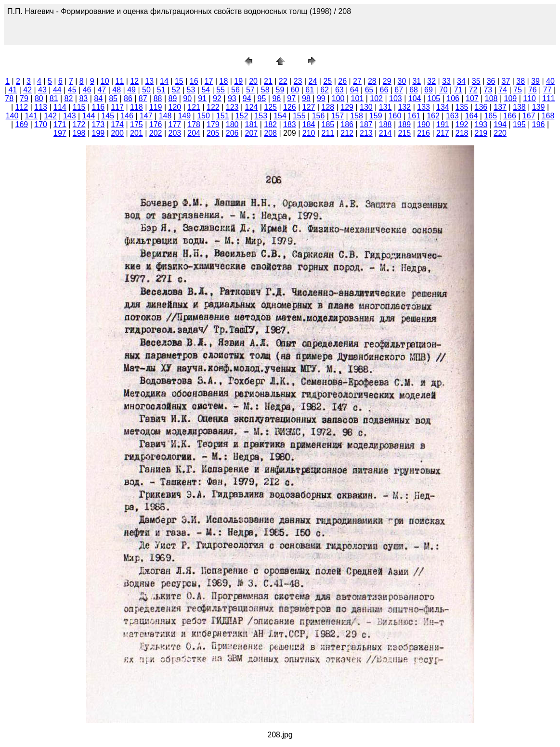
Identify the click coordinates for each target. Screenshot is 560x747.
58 (265, 90)
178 (194, 124)
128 (328, 107)
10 (105, 81)
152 (242, 116)
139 (539, 107)
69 (429, 90)
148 (165, 116)
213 (366, 133)
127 (309, 107)
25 (327, 81)
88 (158, 98)
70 (443, 90)
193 (481, 124)
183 (290, 124)
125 (270, 107)
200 (117, 133)
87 (143, 98)
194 (500, 124)
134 (443, 107)
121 (194, 107)
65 (369, 90)
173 (98, 124)
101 (358, 98)
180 (232, 124)
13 (149, 81)
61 (310, 90)
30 (402, 81)
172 (79, 124)
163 (452, 116)
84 (98, 98)
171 (60, 124)
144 (89, 116)
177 (175, 124)
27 (357, 81)
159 (376, 116)
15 (179, 81)
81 (54, 98)
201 (137, 133)
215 (405, 133)
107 (472, 98)
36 (491, 81)
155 (299, 116)
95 (262, 98)
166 (510, 116)
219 (481, 133)
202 (156, 133)
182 (270, 124)
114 (60, 107)
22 (283, 81)
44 (57, 90)
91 (202, 98)
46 (87, 90)
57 (250, 90)
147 (146, 116)
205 (213, 133)
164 (472, 116)
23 (298, 81)
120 (175, 107)
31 (417, 81)
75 (518, 90)
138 (519, 107)
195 (519, 124)
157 (337, 116)
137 (500, 107)
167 (529, 116)
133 (423, 107)
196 (539, 124)
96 (276, 98)
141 (31, 116)
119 (156, 107)
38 (521, 81)
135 (462, 107)
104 (415, 98)
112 (22, 107)
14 (164, 81)
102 (376, 98)
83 (83, 98)
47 (102, 90)
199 (98, 133)
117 (117, 107)
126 (290, 107)
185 (328, 124)
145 (108, 116)
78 (9, 98)
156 (319, 116)
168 (548, 116)
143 (70, 116)
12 (134, 81)
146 (127, 116)
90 (187, 98)
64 (354, 90)
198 (79, 133)
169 (22, 124)
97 (291, 98)
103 (396, 98)
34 (461, 81)
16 (194, 81)
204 (194, 133)
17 (209, 81)
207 (252, 133)
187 (366, 124)
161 (414, 116)
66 (384, 90)
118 (137, 107)
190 (423, 124)
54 (206, 90)
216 (423, 133)
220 (500, 133)
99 (321, 98)
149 (184, 116)
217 (443, 133)
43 (42, 90)
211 (328, 133)
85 (113, 98)
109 (511, 98)
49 (131, 90)
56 (235, 90)
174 (117, 124)
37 (506, 81)
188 (385, 124)
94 (247, 98)
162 (433, 116)
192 (462, 124)
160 (395, 116)
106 (453, 98)
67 (399, 90)
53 (191, 90)
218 (462, 133)
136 (481, 107)
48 (117, 90)
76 (533, 90)
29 (387, 81)
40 (550, 81)
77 (547, 90)
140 (12, 116)
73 (488, 90)
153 (261, 116)
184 (309, 124)
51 (161, 90)
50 (146, 90)
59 (280, 90)
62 (325, 90)
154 (280, 116)
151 (223, 116)
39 (535, 81)
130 (366, 107)
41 (13, 90)
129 (347, 107)
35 (476, 81)
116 (98, 107)
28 (372, 81)
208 (270, 133)
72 (473, 90)
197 (60, 133)
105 (434, 98)
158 (357, 116)
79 (24, 98)
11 (120, 81)
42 (27, 90)
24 (313, 81)
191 (443, 124)
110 (529, 98)
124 (252, 107)
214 (385, 133)
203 (175, 133)
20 (253, 81)
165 (490, 116)
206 (232, 133)
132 (405, 107)
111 (549, 98)
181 (252, 124)
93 (232, 98)
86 (128, 98)
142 (50, 116)
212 (347, 133)
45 (72, 90)
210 (309, 133)
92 (217, 98)
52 (176, 90)
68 (414, 90)
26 (342, 81)
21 (268, 81)
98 (306, 98)
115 (79, 107)
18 (223, 81)
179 (213, 124)
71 (458, 90)
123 (232, 107)
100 (338, 98)
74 (503, 90)
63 (339, 90)
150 (203, 116)
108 (491, 98)
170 (41, 124)
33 (446, 81)
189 (405, 124)
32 (431, 81)
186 (347, 124)
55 (221, 90)
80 (39, 98)
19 (238, 81)
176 (156, 124)
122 (213, 107)
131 (385, 107)
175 (137, 124)
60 (295, 90)
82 (69, 98)
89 (173, 98)
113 (41, 107)
